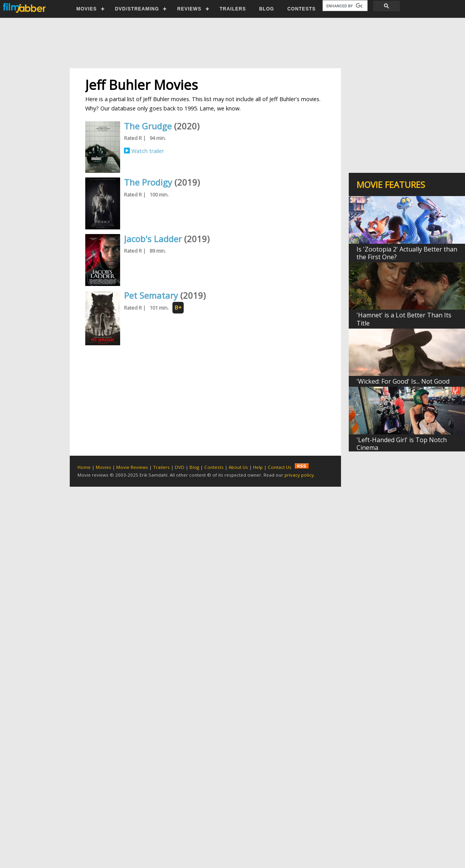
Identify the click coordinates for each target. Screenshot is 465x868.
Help (258, 467)
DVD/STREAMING (137, 9)
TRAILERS (233, 9)
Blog (194, 467)
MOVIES (87, 9)
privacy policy (299, 475)
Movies (103, 467)
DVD (180, 467)
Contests (214, 467)
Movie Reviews (132, 467)
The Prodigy (148, 182)
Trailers (161, 467)
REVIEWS (189, 9)
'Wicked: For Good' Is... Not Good (403, 381)
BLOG (267, 9)
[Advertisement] (232, 43)
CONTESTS (301, 9)
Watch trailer (148, 151)
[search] (344, 6)
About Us (238, 467)
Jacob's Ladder (153, 239)
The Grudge (148, 126)
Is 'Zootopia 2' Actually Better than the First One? (407, 253)
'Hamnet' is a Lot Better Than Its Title (404, 319)
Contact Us (280, 467)
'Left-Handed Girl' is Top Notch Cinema (402, 444)
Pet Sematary (151, 295)
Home (84, 467)
